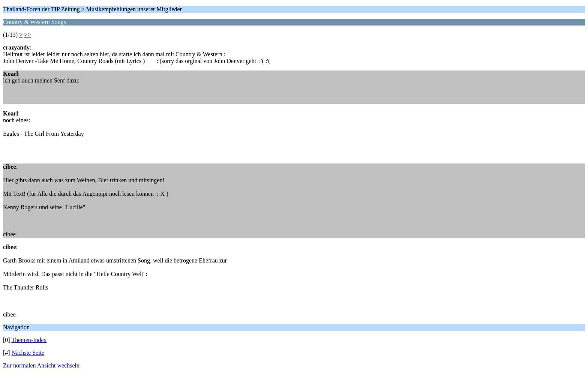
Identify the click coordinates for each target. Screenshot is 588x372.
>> (27, 35)
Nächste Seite (28, 353)
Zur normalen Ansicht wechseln (41, 365)
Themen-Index (29, 340)
